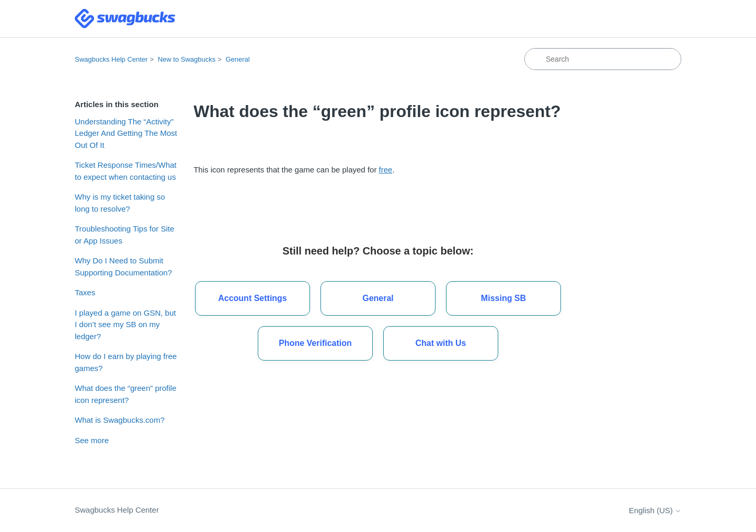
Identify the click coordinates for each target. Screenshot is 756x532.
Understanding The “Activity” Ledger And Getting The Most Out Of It (126, 133)
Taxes (85, 292)
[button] (441, 343)
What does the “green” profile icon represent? (125, 394)
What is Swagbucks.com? (120, 420)
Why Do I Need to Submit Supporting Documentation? (123, 267)
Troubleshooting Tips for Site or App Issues (124, 235)
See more (92, 440)
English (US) (655, 510)
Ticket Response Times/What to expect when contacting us (126, 171)
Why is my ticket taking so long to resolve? (120, 203)
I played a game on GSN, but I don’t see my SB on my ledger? (125, 325)
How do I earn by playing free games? (126, 362)
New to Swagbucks (187, 59)
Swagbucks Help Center (111, 59)
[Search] (603, 59)
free (386, 170)
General (237, 59)
